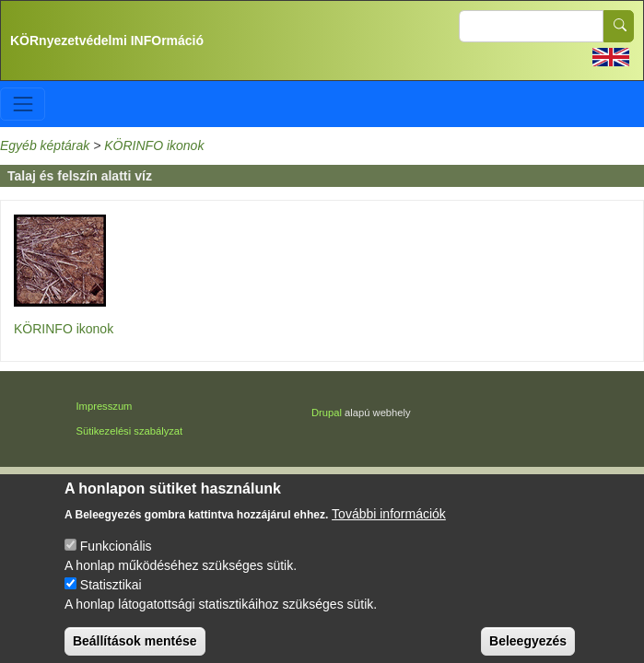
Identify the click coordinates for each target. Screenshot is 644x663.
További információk (389, 524)
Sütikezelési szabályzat (130, 431)
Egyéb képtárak (45, 145)
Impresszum (105, 406)
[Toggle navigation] (23, 104)
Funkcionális (116, 556)
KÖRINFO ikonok (154, 145)
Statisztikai (111, 595)
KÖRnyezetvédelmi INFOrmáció (107, 41)
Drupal (327, 413)
